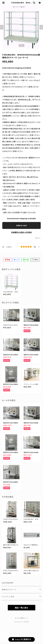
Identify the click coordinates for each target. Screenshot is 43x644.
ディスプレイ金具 (8, 597)
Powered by (22, 622)
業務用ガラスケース (9, 590)
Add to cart (21, 225)
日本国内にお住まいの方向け (22, 232)
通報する (38, 238)
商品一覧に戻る (22, 608)
